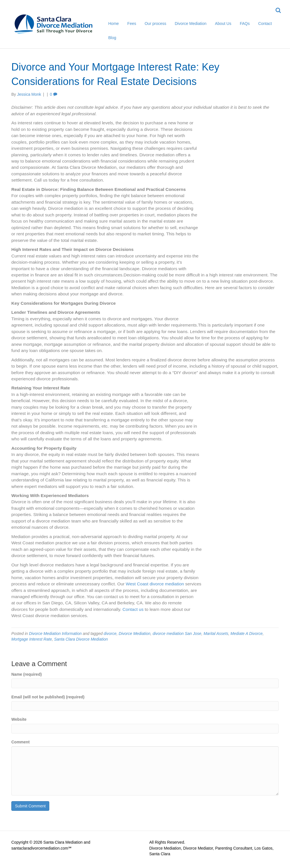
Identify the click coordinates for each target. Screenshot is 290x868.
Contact (265, 24)
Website (19, 719)
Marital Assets (216, 634)
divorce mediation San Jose (177, 634)
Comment (21, 742)
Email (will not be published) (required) (48, 697)
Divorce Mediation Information (55, 634)
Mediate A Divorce (247, 634)
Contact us (133, 609)
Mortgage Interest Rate (32, 639)
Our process (155, 24)
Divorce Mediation (191, 24)
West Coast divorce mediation (155, 584)
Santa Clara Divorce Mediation (81, 639)
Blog (112, 38)
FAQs (245, 24)
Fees (132, 24)
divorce (110, 634)
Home (113, 24)
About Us (223, 24)
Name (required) (26, 674)
